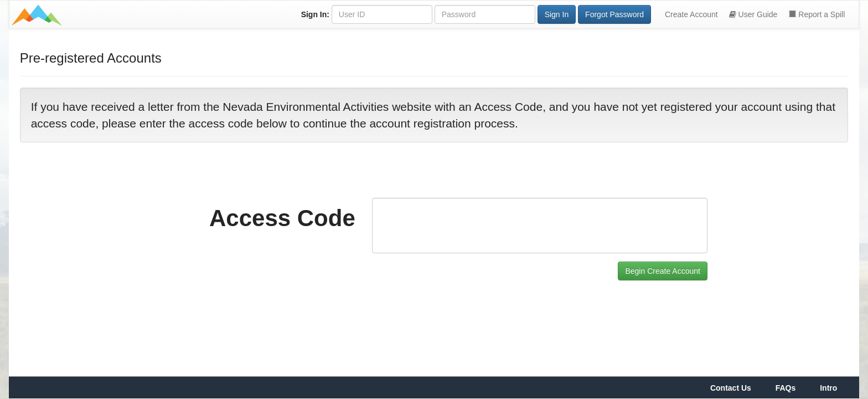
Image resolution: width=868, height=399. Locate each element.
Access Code (282, 218)
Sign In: (315, 14)
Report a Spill (817, 14)
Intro (828, 388)
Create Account (691, 14)
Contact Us (731, 388)
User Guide (753, 14)
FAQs (786, 388)
